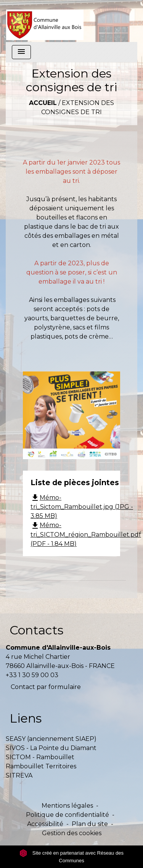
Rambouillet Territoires (41, 766)
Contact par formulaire (46, 687)
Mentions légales (67, 806)
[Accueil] (45, 21)
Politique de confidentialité (67, 815)
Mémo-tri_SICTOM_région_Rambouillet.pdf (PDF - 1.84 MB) (86, 534)
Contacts (36, 630)
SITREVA (19, 775)
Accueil (43, 103)
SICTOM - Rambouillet (40, 757)
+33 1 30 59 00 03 (32, 675)
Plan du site (90, 824)
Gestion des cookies (72, 833)
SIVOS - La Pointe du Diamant (51, 748)
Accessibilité (45, 824)
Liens (26, 718)
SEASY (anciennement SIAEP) (51, 739)
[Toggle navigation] (21, 52)
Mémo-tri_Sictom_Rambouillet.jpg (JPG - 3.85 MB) (82, 507)
